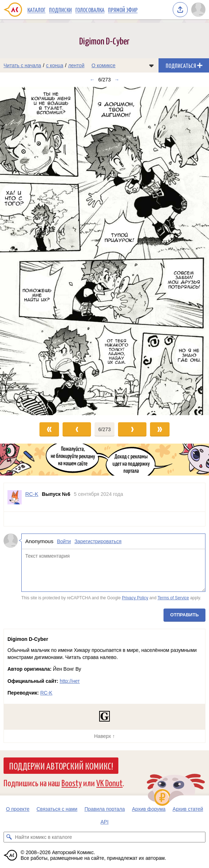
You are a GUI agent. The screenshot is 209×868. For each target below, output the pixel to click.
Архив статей (188, 809)
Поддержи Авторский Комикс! (61, 766)
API (105, 822)
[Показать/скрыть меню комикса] (151, 65)
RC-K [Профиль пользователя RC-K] (32, 494)
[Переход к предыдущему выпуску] (26, 251)
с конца (55, 65)
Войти (64, 541)
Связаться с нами (57, 809)
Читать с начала (22, 65)
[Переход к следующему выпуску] (104, 251)
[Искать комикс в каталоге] (9, 837)
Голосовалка (90, 10)
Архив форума (149, 809)
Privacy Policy (135, 598)
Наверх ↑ (104, 736)
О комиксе (103, 65)
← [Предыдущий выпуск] (92, 80)
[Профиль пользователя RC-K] (15, 497)
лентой (76, 65)
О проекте (18, 809)
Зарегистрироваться (98, 541)
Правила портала (105, 809)
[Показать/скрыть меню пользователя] (198, 10)
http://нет (70, 681)
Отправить (184, 615)
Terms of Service (173, 598)
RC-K (46, 693)
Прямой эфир (123, 10)
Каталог (36, 10)
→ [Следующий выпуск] (117, 80)
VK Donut (109, 783)
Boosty (72, 783)
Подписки (60, 10)
